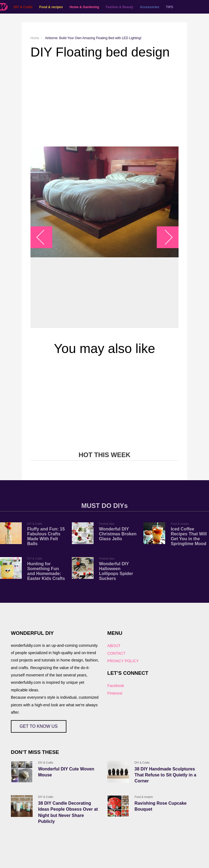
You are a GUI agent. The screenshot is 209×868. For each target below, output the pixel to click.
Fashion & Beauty (120, 7)
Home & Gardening (84, 7)
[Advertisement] (104, 103)
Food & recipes (51, 7)
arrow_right (165, 237)
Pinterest (115, 693)
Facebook (116, 686)
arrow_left (44, 237)
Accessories (150, 7)
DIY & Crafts (23, 7)
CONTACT (116, 653)
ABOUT (114, 646)
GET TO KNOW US (39, 726)
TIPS (170, 7)
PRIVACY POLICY (123, 661)
